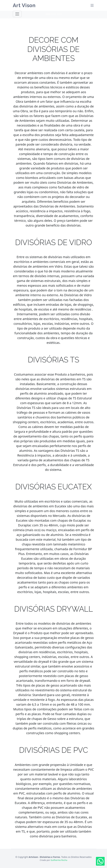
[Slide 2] (54, 14)
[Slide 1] (48, 14)
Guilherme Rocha (59, 860)
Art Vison (24, 5)
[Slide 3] (59, 14)
